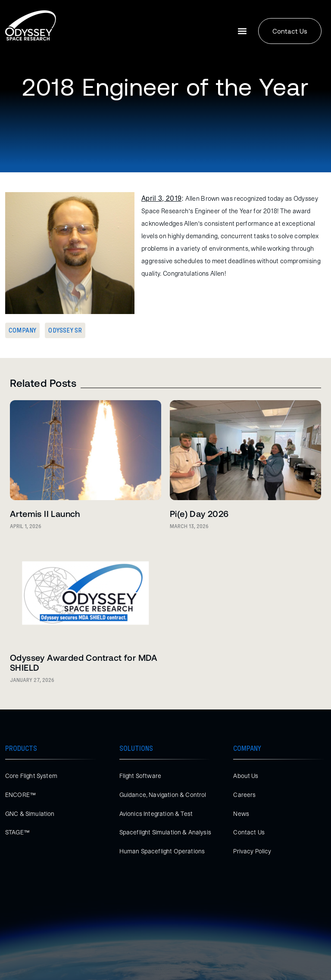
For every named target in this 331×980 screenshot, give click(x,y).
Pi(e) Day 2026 (199, 513)
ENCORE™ (20, 795)
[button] (242, 31)
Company (22, 330)
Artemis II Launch (45, 513)
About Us (246, 776)
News (241, 814)
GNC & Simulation (30, 814)
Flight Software (140, 776)
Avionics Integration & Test (156, 814)
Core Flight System (31, 776)
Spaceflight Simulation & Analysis (165, 832)
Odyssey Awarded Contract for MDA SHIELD (84, 662)
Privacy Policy (252, 851)
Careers (244, 795)
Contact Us (249, 832)
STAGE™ (17, 832)
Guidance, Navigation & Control (163, 795)
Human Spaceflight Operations (162, 851)
